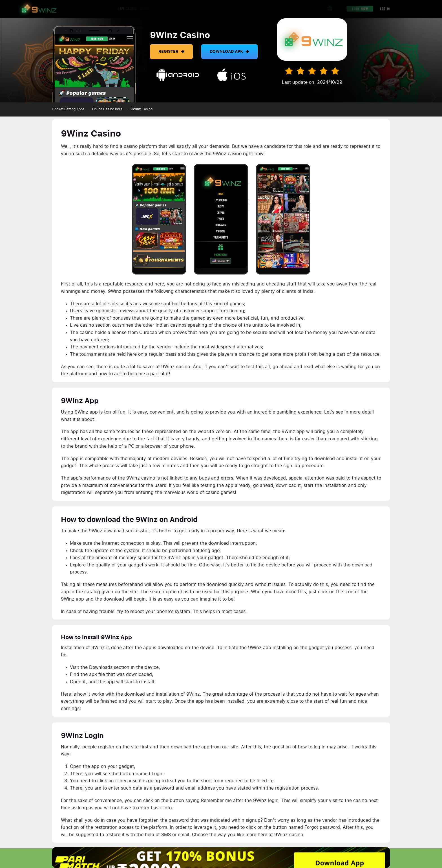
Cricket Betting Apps (68, 109)
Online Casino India (107, 109)
